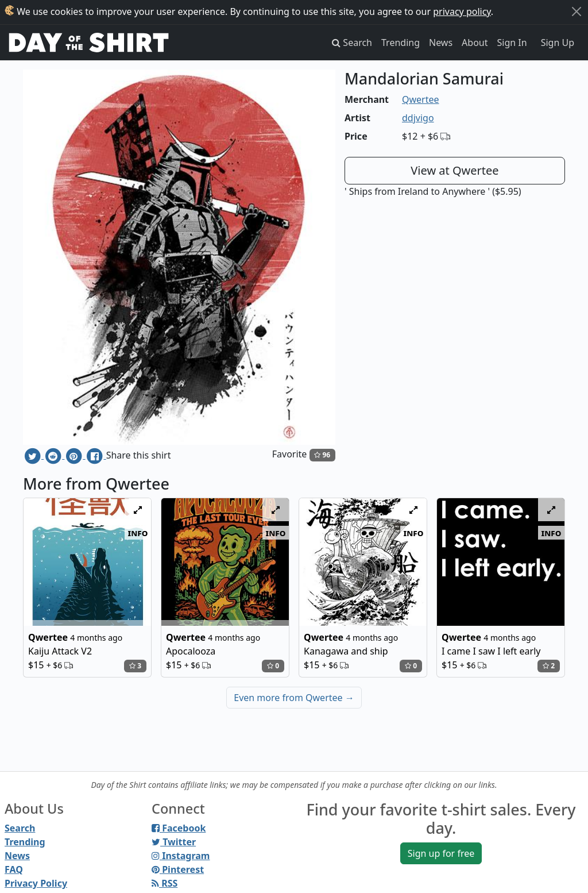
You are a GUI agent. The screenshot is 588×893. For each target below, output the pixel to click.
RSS (165, 883)
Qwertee (421, 99)
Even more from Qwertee (294, 698)
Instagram (181, 856)
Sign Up (558, 43)
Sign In (512, 43)
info (138, 533)
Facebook (179, 828)
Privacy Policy (36, 883)
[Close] (577, 11)
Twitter (174, 842)
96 (322, 455)
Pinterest (178, 869)
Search (20, 828)
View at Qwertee (454, 170)
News (441, 43)
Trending (401, 43)
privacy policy (462, 11)
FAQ (14, 869)
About (475, 43)
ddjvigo (418, 118)
